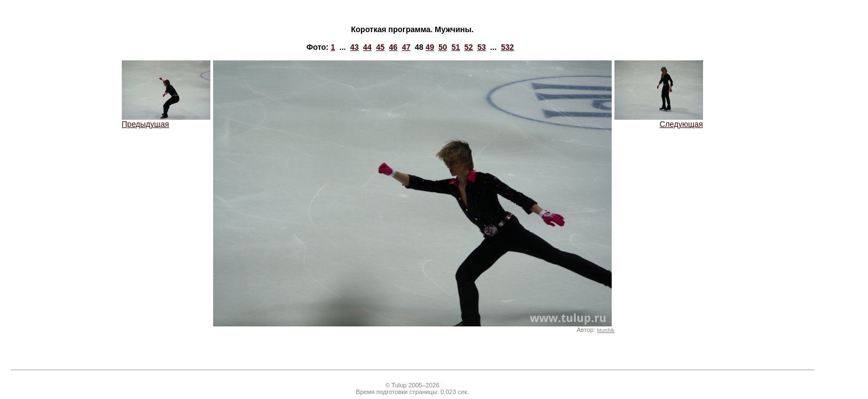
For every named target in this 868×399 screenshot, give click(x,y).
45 (380, 47)
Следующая (659, 121)
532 (507, 47)
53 (482, 47)
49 (430, 47)
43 (354, 47)
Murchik (605, 330)
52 (469, 47)
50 (443, 47)
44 (368, 47)
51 (456, 47)
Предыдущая (166, 121)
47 (406, 47)
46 (394, 47)
